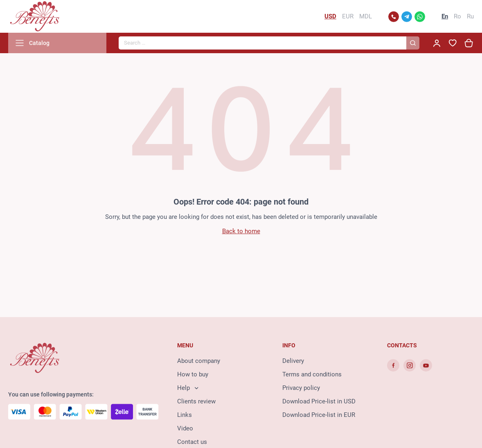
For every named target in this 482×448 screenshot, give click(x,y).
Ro (457, 16)
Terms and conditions (312, 374)
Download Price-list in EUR (319, 415)
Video (185, 428)
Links (185, 415)
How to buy (193, 374)
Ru (470, 16)
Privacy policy (301, 388)
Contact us (192, 442)
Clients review (196, 401)
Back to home (241, 231)
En (445, 16)
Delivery (293, 361)
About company (199, 361)
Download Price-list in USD (319, 401)
